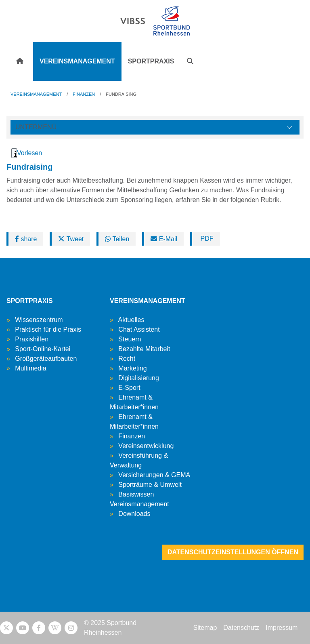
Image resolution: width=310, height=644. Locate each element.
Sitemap (205, 628)
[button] (190, 61)
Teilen (117, 239)
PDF (206, 239)
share (26, 239)
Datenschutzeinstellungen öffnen (233, 552)
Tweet (71, 239)
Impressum (282, 628)
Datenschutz (241, 628)
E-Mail (164, 239)
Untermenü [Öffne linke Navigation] (36, 127)
